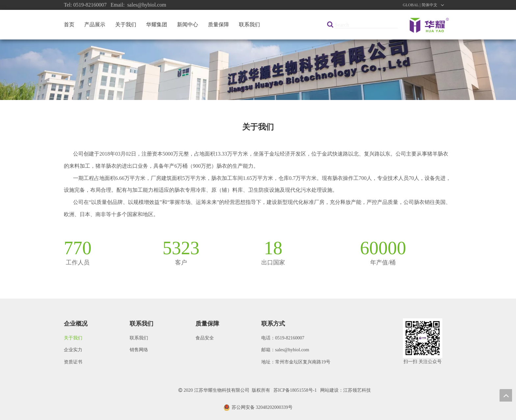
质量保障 (219, 25)
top (506, 395)
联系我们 (249, 25)
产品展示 (95, 25)
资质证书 (73, 362)
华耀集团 (157, 25)
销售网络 (139, 350)
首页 (69, 25)
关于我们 (126, 25)
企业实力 (73, 350)
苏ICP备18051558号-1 (295, 390)
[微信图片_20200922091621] (423, 338)
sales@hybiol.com (292, 350)
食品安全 (205, 338)
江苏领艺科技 (357, 390)
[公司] (258, 70)
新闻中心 (188, 25)
